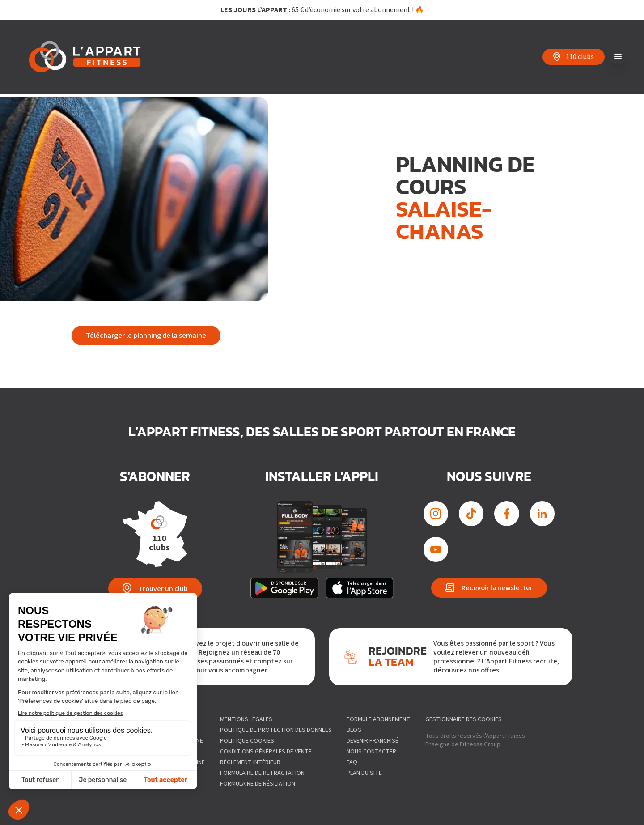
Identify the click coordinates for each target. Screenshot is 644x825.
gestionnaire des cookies (464, 719)
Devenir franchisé (373, 741)
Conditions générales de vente (266, 752)
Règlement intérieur (250, 762)
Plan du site (364, 773)
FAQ (352, 762)
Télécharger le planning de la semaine (146, 336)
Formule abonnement (378, 719)
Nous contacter (371, 752)
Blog (354, 730)
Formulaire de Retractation (262, 773)
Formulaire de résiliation (258, 784)
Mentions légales (246, 719)
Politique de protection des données (276, 730)
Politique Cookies (247, 741)
